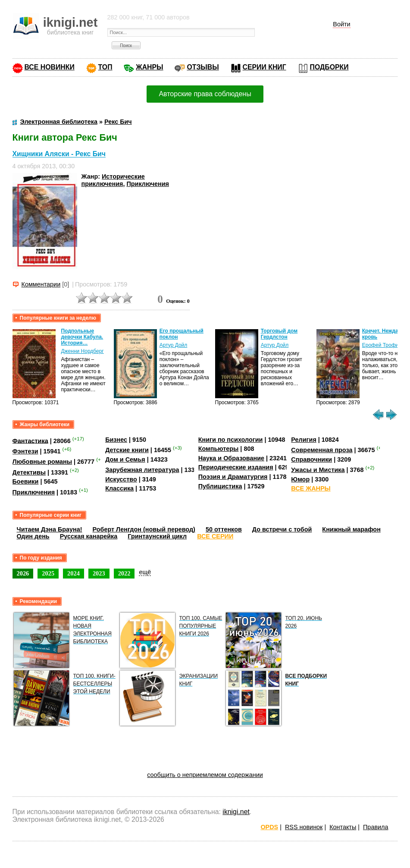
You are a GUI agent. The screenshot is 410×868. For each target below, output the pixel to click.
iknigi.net (236, 812)
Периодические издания (236, 467)
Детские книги (127, 450)
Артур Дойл (174, 345)
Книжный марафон (351, 529)
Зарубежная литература (142, 470)
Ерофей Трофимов (385, 345)
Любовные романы (42, 462)
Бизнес (116, 440)
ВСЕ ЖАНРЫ (311, 488)
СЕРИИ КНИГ (264, 67)
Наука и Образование (231, 458)
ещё (145, 572)
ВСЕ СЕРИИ (215, 536)
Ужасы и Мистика (318, 470)
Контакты (343, 827)
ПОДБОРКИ (329, 67)
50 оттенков (224, 529)
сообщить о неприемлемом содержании (205, 775)
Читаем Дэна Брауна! (50, 529)
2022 (124, 573)
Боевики (26, 481)
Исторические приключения (113, 180)
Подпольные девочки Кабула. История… (82, 337)
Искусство (121, 479)
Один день (33, 536)
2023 (99, 573)
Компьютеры (219, 449)
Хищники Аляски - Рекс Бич (59, 154)
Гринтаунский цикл (157, 536)
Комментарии (41, 284)
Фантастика (30, 440)
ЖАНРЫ (149, 67)
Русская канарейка (89, 536)
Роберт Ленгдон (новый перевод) (144, 529)
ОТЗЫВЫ (203, 67)
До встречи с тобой (282, 529)
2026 (23, 573)
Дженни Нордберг (82, 351)
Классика (119, 488)
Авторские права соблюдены (205, 94)
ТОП (105, 67)
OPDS (269, 827)
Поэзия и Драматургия (233, 477)
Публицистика (220, 486)
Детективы (29, 472)
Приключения (148, 184)
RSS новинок (304, 827)
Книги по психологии (231, 440)
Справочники (311, 459)
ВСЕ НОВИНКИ (50, 67)
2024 (74, 573)
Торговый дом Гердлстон (279, 334)
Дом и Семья (125, 459)
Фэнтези (25, 451)
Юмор (300, 479)
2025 (48, 573)
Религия (304, 440)
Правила (376, 827)
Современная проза (322, 450)
